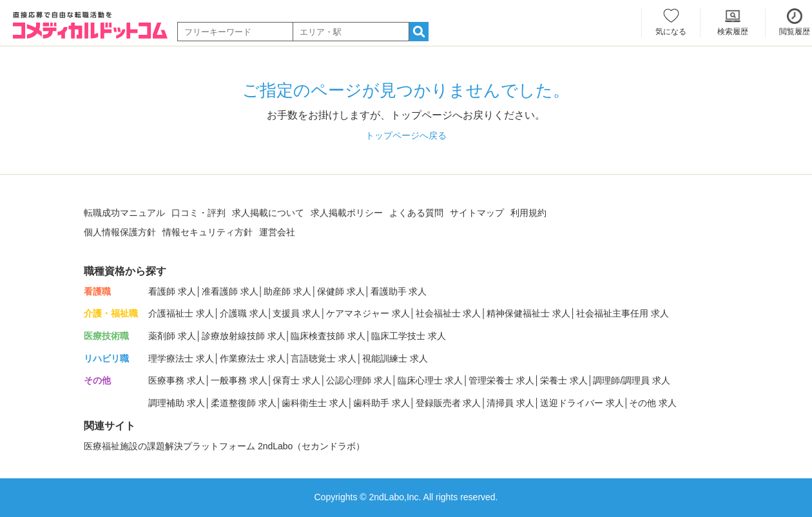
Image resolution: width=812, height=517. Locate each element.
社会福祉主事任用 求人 (623, 313)
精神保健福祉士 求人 (528, 313)
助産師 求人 (287, 291)
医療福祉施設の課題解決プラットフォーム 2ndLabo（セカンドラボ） (224, 446)
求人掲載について (268, 213)
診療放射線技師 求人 (244, 336)
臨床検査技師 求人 (328, 336)
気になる (671, 32)
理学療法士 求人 (181, 358)
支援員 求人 (296, 313)
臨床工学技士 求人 (409, 336)
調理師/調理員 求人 (632, 380)
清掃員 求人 (510, 403)
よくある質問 (416, 213)
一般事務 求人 (239, 380)
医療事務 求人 (177, 380)
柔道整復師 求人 (244, 403)
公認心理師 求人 (359, 380)
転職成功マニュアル (124, 213)
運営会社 (277, 232)
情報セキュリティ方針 (208, 232)
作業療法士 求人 (253, 358)
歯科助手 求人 (382, 403)
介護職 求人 (244, 313)
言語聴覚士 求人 (324, 358)
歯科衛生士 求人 (314, 403)
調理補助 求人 (177, 403)
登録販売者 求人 (449, 403)
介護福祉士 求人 (181, 313)
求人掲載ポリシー (347, 213)
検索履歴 (733, 32)
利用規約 (528, 213)
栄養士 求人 (564, 380)
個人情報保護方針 (120, 232)
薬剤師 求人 (172, 336)
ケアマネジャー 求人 (368, 313)
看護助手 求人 (399, 291)
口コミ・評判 (198, 213)
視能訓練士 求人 (395, 358)
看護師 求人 (172, 291)
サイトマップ (477, 213)
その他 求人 (653, 403)
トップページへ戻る (406, 135)
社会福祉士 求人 (449, 313)
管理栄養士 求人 (501, 380)
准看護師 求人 (230, 291)
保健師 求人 (341, 291)
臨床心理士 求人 (430, 380)
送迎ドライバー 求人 (582, 403)
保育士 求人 (296, 380)
